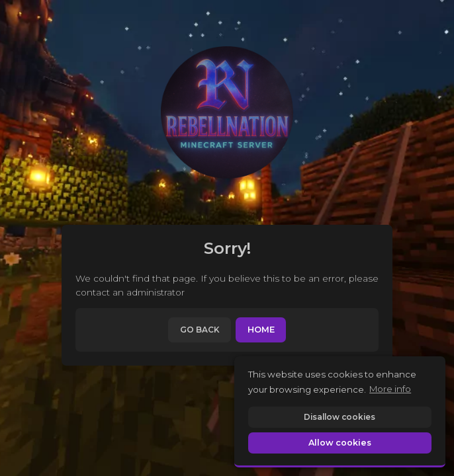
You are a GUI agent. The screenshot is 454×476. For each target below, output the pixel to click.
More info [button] (390, 389)
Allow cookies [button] (340, 443)
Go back (200, 330)
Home (261, 330)
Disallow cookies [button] (340, 417)
